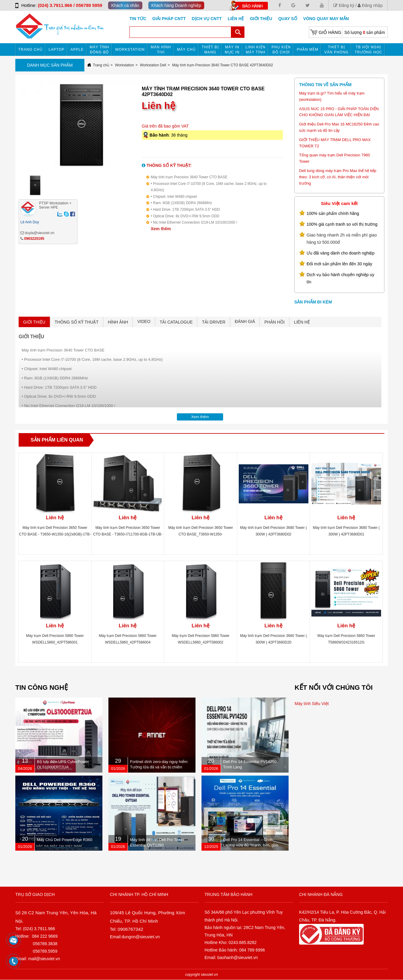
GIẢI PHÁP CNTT (169, 19)
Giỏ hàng (330, 32)
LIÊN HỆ (302, 322)
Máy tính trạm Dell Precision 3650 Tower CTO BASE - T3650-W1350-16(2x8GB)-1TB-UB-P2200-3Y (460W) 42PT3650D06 (55, 534)
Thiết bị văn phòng (336, 50)
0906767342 (130, 929)
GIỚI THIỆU (34, 322)
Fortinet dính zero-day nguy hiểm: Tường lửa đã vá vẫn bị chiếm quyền (159, 767)
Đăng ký (344, 5)
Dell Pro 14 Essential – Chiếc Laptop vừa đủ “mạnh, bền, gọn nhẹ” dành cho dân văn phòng (251, 845)
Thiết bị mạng (210, 50)
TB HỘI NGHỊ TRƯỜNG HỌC (368, 50)
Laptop (57, 50)
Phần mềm (308, 50)
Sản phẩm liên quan (57, 440)
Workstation (130, 50)
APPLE (77, 50)
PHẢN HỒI (274, 322)
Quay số (288, 19)
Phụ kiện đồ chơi (281, 50)
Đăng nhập (370, 5)
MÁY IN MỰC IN (232, 50)
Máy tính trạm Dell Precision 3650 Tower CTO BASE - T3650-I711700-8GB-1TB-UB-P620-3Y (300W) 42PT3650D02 (128, 534)
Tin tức (138, 19)
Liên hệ (236, 19)
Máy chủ (186, 50)
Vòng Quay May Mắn (326, 19)
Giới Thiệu (261, 19)
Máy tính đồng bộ (100, 50)
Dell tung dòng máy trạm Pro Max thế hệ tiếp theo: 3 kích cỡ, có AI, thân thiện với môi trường (338, 177)
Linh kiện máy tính (256, 50)
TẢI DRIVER (214, 322)
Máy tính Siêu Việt (312, 704)
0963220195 (34, 239)
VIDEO (144, 321)
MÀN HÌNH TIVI (161, 50)
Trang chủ (30, 50)
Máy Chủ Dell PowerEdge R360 (65, 840)
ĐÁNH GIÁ (245, 321)
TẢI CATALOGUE (176, 322)
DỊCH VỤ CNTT (207, 19)
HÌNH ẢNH (118, 322)
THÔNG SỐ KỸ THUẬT (77, 322)
